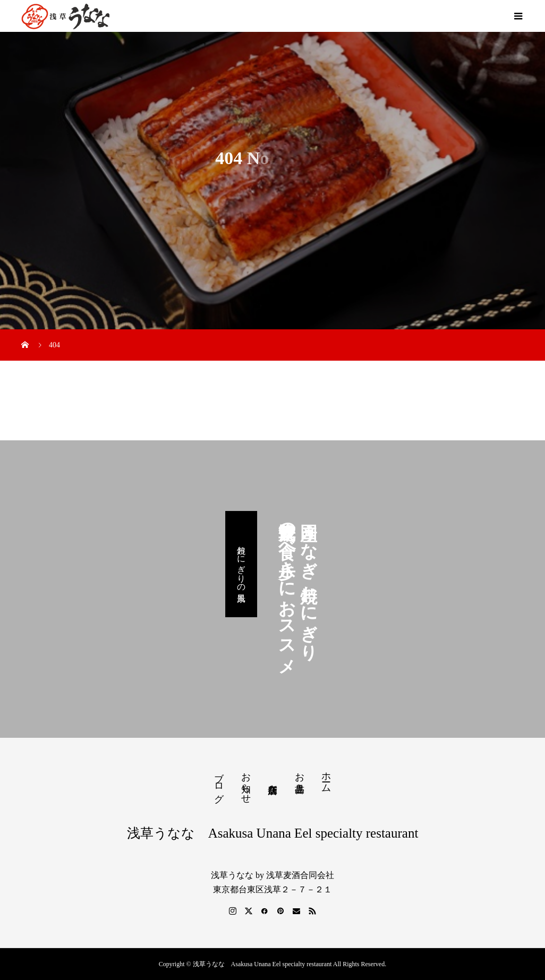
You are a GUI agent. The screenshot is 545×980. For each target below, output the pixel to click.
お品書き (300, 777)
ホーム (326, 777)
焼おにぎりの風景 (241, 564)
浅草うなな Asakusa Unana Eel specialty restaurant (273, 833)
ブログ (219, 782)
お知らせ (246, 782)
